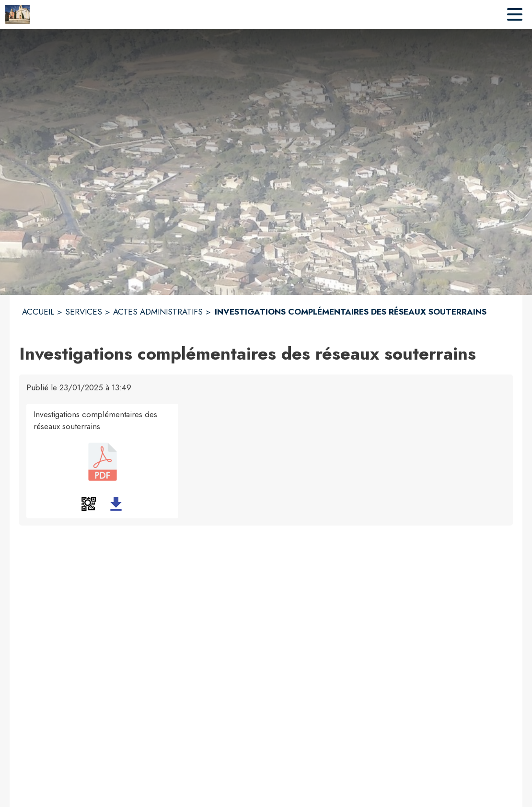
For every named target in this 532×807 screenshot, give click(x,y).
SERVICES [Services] (84, 312)
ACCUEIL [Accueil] (38, 312)
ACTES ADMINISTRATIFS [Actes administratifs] (158, 312)
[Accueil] (17, 14)
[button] (89, 504)
